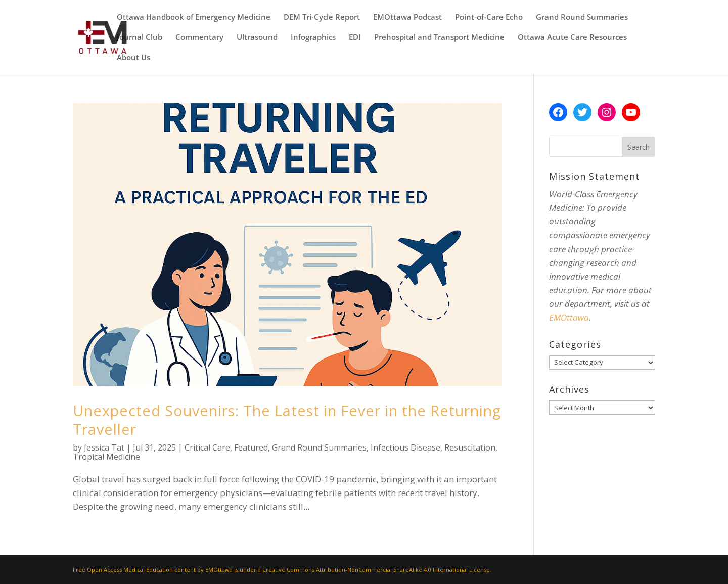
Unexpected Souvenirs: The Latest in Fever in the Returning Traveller (287, 420)
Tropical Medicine (106, 457)
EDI (355, 38)
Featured (251, 447)
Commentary (199, 38)
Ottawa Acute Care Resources (572, 38)
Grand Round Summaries (582, 17)
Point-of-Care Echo (489, 17)
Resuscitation (470, 447)
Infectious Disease (405, 447)
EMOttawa (569, 317)
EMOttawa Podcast (407, 17)
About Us (133, 58)
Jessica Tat (104, 447)
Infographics (313, 38)
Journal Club (140, 38)
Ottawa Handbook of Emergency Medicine (194, 17)
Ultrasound (257, 38)
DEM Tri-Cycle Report (322, 17)
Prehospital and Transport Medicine (439, 38)
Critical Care (207, 447)
